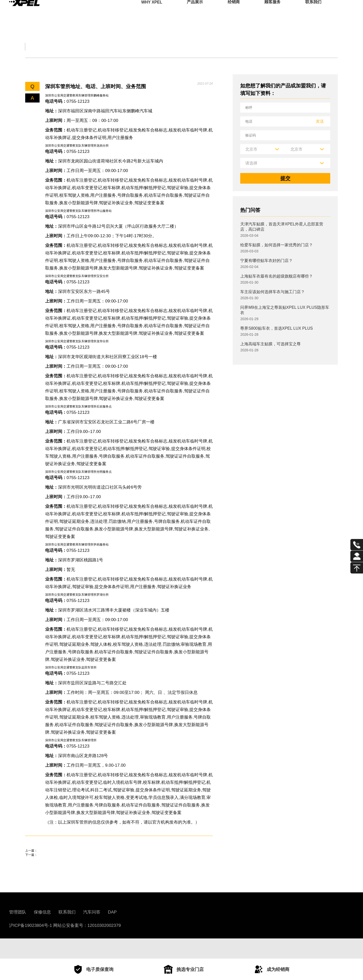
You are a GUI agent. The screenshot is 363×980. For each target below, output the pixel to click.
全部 (31, 46)
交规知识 (68, 46)
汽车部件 (195, 46)
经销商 (234, 11)
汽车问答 (92, 932)
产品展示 (195, 11)
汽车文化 (152, 46)
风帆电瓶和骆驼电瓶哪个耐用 (58, 872)
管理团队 (18, 932)
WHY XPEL (152, 11)
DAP (112, 932)
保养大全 (110, 46)
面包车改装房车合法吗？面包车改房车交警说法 (78, 858)
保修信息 (42, 932)
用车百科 (237, 46)
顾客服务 (273, 11)
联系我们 (313, 11)
